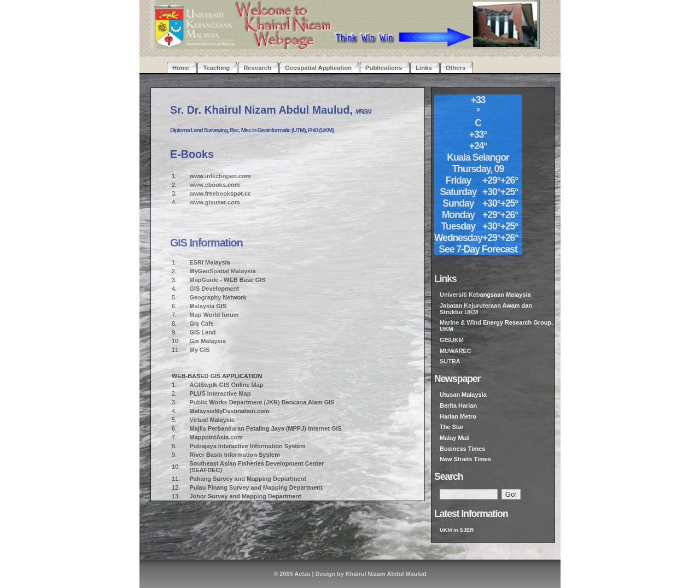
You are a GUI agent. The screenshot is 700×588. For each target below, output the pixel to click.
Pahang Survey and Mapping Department (248, 479)
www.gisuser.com (215, 202)
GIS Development (215, 289)
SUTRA (450, 361)
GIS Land (203, 332)
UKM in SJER (457, 530)
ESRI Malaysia (210, 262)
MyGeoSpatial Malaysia (223, 271)
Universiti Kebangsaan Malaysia (485, 295)
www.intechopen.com (220, 176)
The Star (452, 427)
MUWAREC (456, 351)
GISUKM (452, 340)
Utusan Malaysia (463, 395)
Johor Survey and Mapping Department (246, 496)
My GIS (200, 350)
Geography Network (218, 297)
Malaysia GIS (208, 306)
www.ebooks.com (215, 185)
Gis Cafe (202, 324)
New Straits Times (465, 459)
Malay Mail (455, 438)
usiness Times (465, 449)
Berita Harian (458, 405)
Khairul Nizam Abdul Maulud (386, 574)
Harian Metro (458, 416)
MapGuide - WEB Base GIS (228, 280)
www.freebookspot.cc (221, 193)
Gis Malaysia (208, 341)
